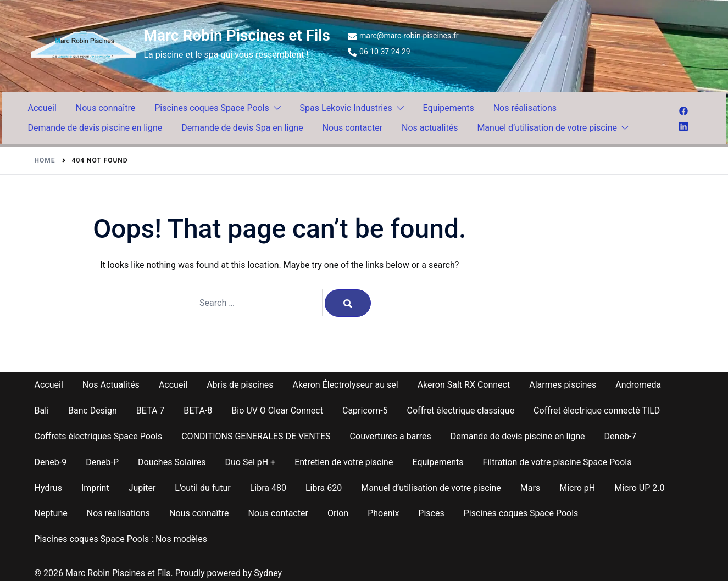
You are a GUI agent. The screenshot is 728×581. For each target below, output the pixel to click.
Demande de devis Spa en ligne (242, 128)
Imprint (95, 488)
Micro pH (577, 488)
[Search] (348, 303)
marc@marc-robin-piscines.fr (403, 36)
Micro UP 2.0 (639, 488)
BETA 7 (151, 410)
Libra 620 (324, 488)
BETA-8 (198, 410)
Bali (42, 410)
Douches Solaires (172, 462)
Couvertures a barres (391, 436)
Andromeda (638, 385)
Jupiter (142, 488)
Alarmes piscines (563, 385)
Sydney (268, 573)
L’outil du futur (202, 488)
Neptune (51, 513)
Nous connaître (105, 108)
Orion (338, 513)
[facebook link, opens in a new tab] (683, 110)
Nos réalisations (525, 108)
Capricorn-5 (365, 410)
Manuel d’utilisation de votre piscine (547, 128)
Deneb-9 (51, 462)
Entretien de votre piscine (344, 462)
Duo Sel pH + (250, 462)
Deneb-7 (621, 436)
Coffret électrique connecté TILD (597, 410)
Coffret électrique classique (461, 410)
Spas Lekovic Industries (346, 108)
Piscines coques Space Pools (212, 108)
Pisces (431, 513)
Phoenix (383, 513)
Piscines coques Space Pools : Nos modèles (121, 539)
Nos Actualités (111, 385)
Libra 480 (268, 488)
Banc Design (93, 410)
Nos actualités (430, 128)
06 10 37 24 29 (379, 52)
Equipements (449, 108)
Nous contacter (352, 128)
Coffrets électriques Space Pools (99, 436)
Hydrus (48, 488)
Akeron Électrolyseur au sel (346, 385)
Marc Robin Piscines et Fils (237, 35)
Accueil (42, 108)
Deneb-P (102, 462)
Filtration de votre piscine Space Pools (557, 462)
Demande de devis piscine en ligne (95, 128)
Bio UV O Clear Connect (277, 410)
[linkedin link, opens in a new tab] (683, 125)
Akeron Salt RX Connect (464, 385)
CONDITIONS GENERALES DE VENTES (256, 436)
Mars (530, 488)
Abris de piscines (240, 385)
